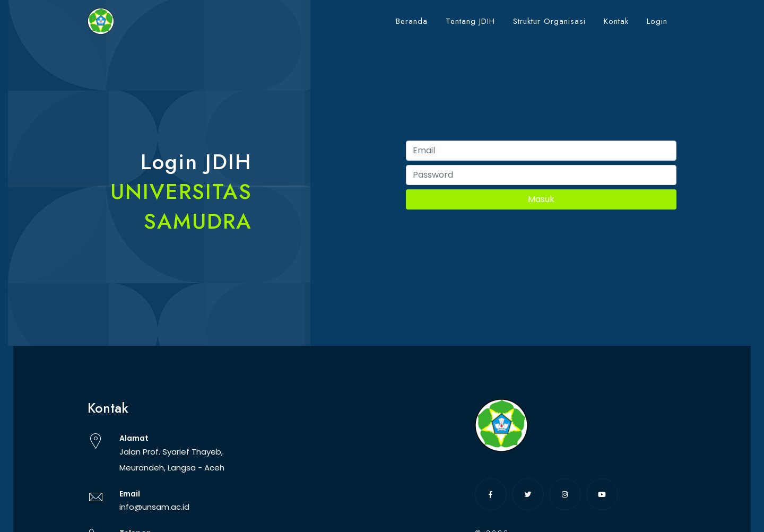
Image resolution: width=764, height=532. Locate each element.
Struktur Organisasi (549, 21)
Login (657, 21)
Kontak (616, 21)
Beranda (412, 21)
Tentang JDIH (470, 21)
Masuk (541, 199)
